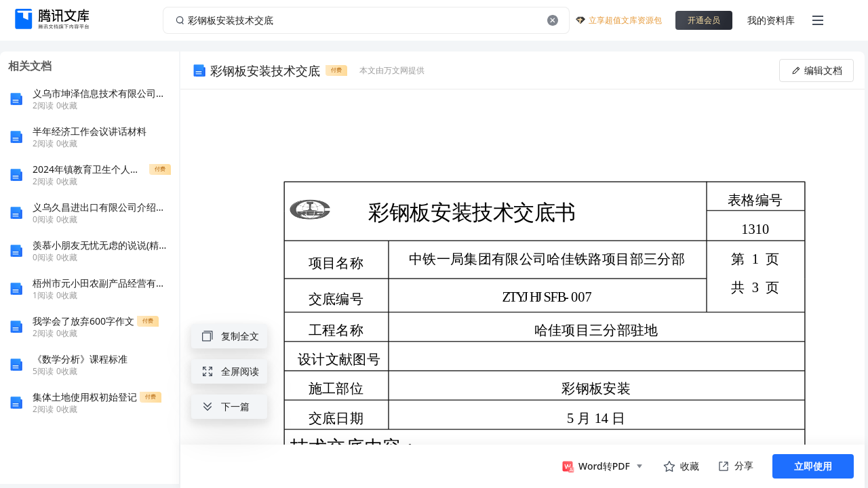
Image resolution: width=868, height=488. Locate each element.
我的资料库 (771, 20)
